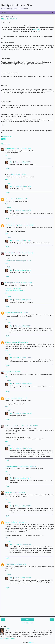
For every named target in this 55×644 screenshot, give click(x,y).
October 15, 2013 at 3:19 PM (23, 300)
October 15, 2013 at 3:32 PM (23, 357)
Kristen (7, 564)
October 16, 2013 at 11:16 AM (23, 384)
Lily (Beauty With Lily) (12, 225)
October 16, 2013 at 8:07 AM (19, 398)
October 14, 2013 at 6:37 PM (23, 148)
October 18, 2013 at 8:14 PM (19, 522)
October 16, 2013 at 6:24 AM (18, 372)
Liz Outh (8, 522)
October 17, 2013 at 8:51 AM (23, 478)
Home (27, 620)
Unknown (8, 199)
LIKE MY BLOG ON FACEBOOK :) (15, 290)
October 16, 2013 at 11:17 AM (23, 413)
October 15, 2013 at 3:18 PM (23, 270)
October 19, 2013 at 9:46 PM (23, 544)
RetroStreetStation (11, 253)
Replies (9, 159)
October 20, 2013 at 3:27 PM (18, 564)
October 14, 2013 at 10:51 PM (17, 175)
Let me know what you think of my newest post (18, 261)
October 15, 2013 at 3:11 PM (23, 186)
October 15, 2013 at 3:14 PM (23, 211)
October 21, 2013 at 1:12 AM (23, 578)
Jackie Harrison (10, 148)
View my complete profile (7, 639)
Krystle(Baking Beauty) (12, 466)
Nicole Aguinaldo (10, 283)
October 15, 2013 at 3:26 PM (23, 326)
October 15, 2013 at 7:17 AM (24, 283)
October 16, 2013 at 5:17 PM (30, 426)
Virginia (7, 372)
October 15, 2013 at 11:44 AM (20, 312)
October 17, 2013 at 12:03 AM (28, 466)
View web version (27, 623)
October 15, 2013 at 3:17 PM (23, 240)
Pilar (11, 162)
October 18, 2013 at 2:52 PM (17, 492)
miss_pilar (37, 29)
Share (3, 139)
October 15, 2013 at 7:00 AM (25, 253)
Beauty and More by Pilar (16, 5)
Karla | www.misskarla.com (13, 426)
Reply (7, 155)
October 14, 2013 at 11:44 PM (20, 199)
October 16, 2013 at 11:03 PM (23, 448)
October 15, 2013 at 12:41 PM (20, 342)
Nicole (7, 492)
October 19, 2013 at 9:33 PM (23, 506)
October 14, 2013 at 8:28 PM (23, 162)
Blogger (31, 642)
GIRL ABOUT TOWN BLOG (13, 289)
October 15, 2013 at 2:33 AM (27, 225)
